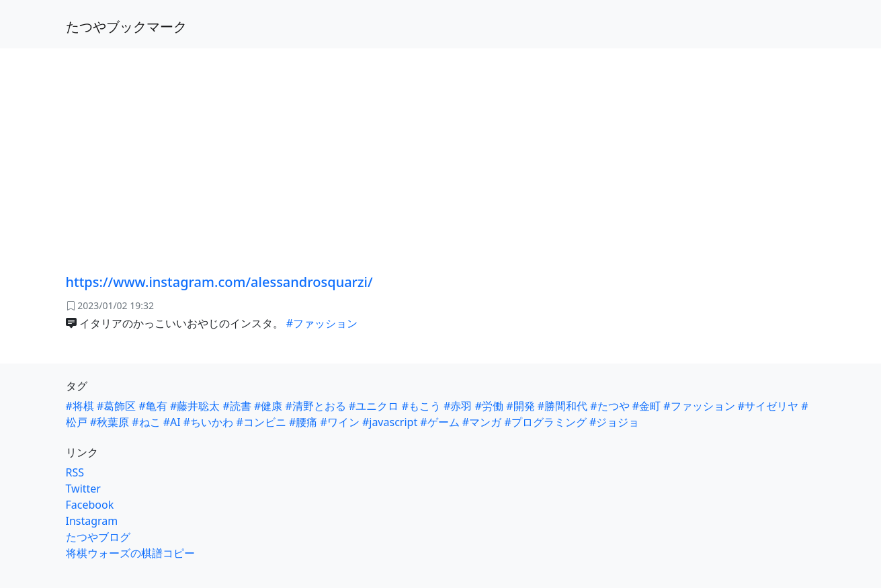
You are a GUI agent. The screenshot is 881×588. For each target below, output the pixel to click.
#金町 (646, 406)
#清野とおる (316, 406)
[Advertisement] (441, 148)
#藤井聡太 (195, 406)
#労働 (489, 406)
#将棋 (80, 406)
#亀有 (153, 406)
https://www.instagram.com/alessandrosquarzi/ (219, 282)
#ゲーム (439, 422)
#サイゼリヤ (768, 406)
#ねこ (146, 422)
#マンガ (482, 422)
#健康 (268, 406)
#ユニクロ (374, 406)
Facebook (90, 505)
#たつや (610, 406)
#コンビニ (261, 422)
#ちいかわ (208, 422)
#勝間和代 (562, 406)
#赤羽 (458, 406)
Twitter (83, 489)
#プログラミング (545, 422)
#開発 (520, 406)
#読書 (237, 406)
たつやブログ (98, 537)
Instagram (92, 521)
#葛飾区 (116, 406)
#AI (172, 422)
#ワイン (339, 422)
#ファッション (322, 323)
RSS (75, 472)
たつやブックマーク (126, 27)
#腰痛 (303, 422)
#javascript (390, 422)
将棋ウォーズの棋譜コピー (130, 553)
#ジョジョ (614, 422)
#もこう (421, 406)
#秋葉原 (110, 422)
